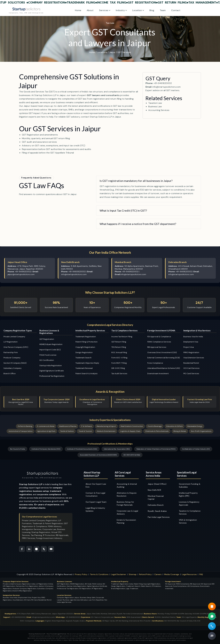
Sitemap (133, 574)
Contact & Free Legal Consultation (95, 494)
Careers (158, 574)
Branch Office (10, 374)
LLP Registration (11, 342)
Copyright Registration (85, 347)
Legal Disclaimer (119, 574)
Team (163, 10)
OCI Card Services (191, 368)
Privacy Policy (81, 574)
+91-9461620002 (163, 83)
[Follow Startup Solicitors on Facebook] (22, 549)
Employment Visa (191, 342)
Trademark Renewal (84, 368)
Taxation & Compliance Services (190, 512)
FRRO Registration (191, 352)
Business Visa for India (193, 337)
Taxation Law (155, 103)
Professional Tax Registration (52, 376)
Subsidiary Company (12, 368)
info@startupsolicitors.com (167, 87)
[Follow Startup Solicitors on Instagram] (36, 549)
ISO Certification (47, 360)
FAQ (201, 574)
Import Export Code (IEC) (50, 350)
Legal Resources (189, 574)
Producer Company (12, 358)
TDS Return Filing (119, 347)
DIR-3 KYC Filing (118, 368)
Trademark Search (83, 358)
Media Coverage (172, 574)
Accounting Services (159, 110)
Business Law (155, 106)
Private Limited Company (14, 337)
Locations (102, 52)
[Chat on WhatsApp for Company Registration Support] (212, 616)
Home (78, 10)
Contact (176, 10)
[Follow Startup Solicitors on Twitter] (44, 549)
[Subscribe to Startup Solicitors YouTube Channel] (51, 549)
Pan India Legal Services (159, 517)
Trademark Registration (86, 337)
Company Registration (51, 2)
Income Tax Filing (116, 2)
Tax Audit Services (119, 374)
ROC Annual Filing (119, 352)
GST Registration (146, 2)
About (90, 10)
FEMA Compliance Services (159, 342)
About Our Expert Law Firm (96, 485)
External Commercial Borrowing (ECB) (164, 358)
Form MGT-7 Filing (119, 363)
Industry (120, 10)
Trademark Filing (85, 2)
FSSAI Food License (48, 355)
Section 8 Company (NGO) (15, 363)
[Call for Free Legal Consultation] (212, 626)
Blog (152, 10)
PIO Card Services (191, 374)
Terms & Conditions (99, 574)
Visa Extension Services (194, 358)
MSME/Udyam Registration (51, 344)
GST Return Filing (176, 2)
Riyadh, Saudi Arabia (157, 511)
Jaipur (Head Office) (157, 484)
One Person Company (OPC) (16, 347)
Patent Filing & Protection (86, 342)
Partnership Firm (11, 352)
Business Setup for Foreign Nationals (125, 503)
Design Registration (84, 352)
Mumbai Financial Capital (156, 497)
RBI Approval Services (157, 347)
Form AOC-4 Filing (119, 358)
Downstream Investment (158, 374)
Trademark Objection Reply (87, 363)
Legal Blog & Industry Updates (95, 509)
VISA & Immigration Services (188, 521)
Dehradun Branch (156, 505)
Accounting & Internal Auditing (127, 485)
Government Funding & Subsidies (190, 485)
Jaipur (112, 52)
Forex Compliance (155, 363)
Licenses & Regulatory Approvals (189, 503)
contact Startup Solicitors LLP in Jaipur (101, 117)
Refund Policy (145, 574)
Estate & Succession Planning (126, 521)
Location (137, 10)
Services (104, 10)
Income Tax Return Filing (122, 337)
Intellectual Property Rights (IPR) (188, 494)
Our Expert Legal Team (96, 502)
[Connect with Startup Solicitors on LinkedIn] (29, 549)
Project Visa (189, 347)
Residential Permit (191, 363)
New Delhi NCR (154, 490)
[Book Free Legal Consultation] (212, 636)
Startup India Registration (51, 366)
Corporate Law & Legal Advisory (127, 512)
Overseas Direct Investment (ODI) (162, 352)
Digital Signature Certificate (52, 371)
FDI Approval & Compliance (159, 337)
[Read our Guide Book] (212, 606)
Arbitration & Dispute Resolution (127, 494)
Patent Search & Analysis (86, 374)
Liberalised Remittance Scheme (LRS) (164, 368)
